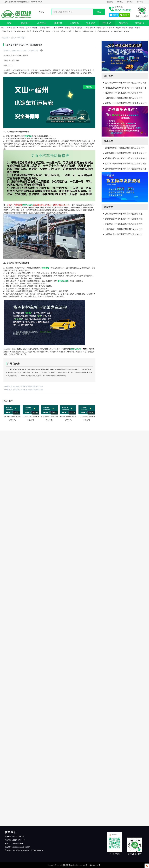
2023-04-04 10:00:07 (20, 51)
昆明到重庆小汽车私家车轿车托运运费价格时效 (126, 169)
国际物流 (120, 2)
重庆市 (35, 28)
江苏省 (112, 28)
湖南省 (61, 28)
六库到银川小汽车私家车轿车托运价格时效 (124, 219)
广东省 (54, 28)
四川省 (16, 28)
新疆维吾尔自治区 (89, 31)
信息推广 (25, 23)
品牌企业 (42, 23)
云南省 (9, 28)
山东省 (63, 31)
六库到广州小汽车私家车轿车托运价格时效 (124, 234)
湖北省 (67, 28)
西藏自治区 (77, 31)
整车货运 (130, 2)
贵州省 (22, 28)
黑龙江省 (55, 31)
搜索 (99, 12)
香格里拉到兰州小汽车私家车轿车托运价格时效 (126, 88)
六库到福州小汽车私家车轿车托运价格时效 (124, 229)
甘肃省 (131, 28)
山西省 (35, 31)
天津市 (69, 31)
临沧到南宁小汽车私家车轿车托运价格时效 (124, 93)
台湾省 (127, 31)
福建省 (93, 28)
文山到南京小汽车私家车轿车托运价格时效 (124, 214)
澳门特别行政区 (117, 31)
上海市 (118, 28)
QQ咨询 (114, 15)
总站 (41, 12)
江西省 (86, 28)
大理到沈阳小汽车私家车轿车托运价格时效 (124, 98)
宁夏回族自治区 (19, 31)
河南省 (74, 28)
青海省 (137, 28)
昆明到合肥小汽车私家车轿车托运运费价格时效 (126, 158)
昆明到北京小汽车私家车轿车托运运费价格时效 (126, 103)
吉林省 (48, 31)
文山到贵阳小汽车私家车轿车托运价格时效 (27, 390)
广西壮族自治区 (45, 28)
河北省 (80, 28)
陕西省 (28, 28)
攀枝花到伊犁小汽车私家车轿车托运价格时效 (125, 148)
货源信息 (123, 23)
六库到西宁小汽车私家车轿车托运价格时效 (124, 224)
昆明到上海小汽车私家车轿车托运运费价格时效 (126, 163)
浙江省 (105, 28)
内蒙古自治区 (7, 31)
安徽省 (99, 28)
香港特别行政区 (104, 31)
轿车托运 (140, 2)
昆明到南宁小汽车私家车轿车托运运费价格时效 (126, 83)
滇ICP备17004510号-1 (93, 865)
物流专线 (110, 2)
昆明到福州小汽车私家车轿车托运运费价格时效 (126, 153)
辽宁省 (42, 31)
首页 (9, 23)
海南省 (125, 28)
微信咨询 (124, 15)
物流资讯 (140, 23)
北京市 (29, 31)
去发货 (89, 87)
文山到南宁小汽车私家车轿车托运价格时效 (27, 386)
